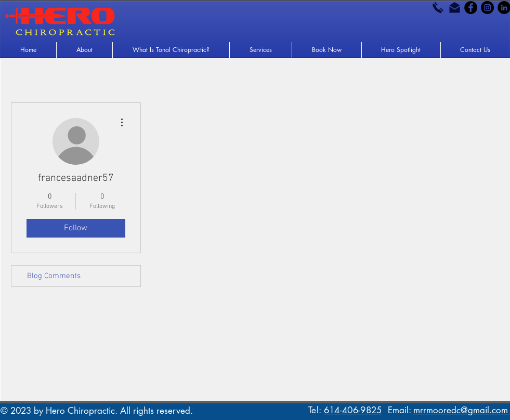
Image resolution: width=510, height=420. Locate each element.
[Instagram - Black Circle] (487, 8)
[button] (84, 50)
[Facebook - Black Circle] (471, 8)
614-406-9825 (353, 410)
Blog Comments (54, 276)
